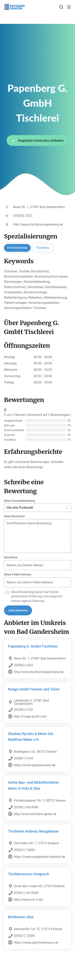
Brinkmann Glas (21, 917)
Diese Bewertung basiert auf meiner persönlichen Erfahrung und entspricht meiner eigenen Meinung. (37, 596)
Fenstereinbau (17, 248)
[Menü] (69, 7)
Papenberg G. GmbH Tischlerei (33, 646)
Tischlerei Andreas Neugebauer (33, 831)
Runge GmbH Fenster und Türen (34, 689)
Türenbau (42, 248)
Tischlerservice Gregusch (28, 874)
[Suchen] (61, 7)
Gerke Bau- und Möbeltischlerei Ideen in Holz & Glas (33, 785)
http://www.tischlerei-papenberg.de (38, 224)
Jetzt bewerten (18, 610)
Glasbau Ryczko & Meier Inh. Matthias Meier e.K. (31, 737)
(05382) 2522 (23, 216)
